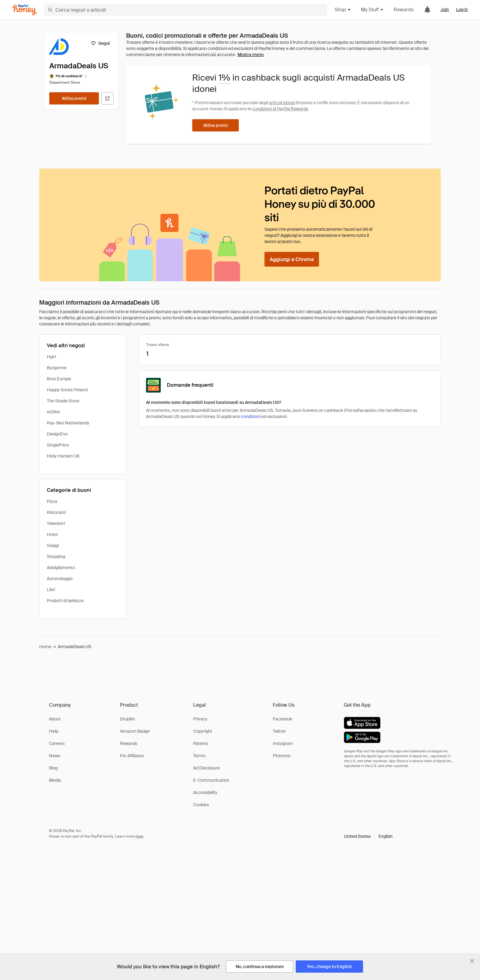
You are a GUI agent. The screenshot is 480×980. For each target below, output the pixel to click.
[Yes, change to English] (329, 967)
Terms (199, 756)
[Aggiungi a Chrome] (292, 259)
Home (45, 647)
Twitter (279, 731)
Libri (51, 590)
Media (55, 780)
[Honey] (24, 10)
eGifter (54, 412)
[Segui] (100, 43)
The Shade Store (63, 401)
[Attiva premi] (74, 98)
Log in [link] (462, 9)
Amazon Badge (135, 731)
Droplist (127, 719)
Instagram (283, 743)
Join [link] (445, 9)
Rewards (404, 10)
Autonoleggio (60, 579)
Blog (53, 768)
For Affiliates (132, 756)
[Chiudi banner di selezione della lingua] (472, 961)
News (54, 756)
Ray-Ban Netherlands (68, 423)
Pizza (52, 501)
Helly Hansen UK (63, 456)
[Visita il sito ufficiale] (107, 98)
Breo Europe (59, 379)
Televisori (56, 523)
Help (54, 731)
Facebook (282, 719)
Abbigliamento (61, 568)
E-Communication (211, 780)
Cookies (201, 805)
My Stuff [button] (372, 10)
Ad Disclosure (206, 768)
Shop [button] (343, 10)
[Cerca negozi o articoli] (186, 10)
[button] (368, 836)
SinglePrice (58, 445)
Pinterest (282, 756)
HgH (51, 357)
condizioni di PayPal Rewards (280, 109)
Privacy (200, 719)
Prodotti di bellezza (65, 601)
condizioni (251, 416)
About (55, 719)
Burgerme (57, 368)
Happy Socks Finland (67, 390)
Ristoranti (56, 512)
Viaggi (53, 545)
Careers (57, 743)
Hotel (52, 534)
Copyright (203, 731)
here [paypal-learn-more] (139, 836)
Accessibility (205, 792)
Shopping (56, 556)
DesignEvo (57, 434)
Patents (201, 743)
